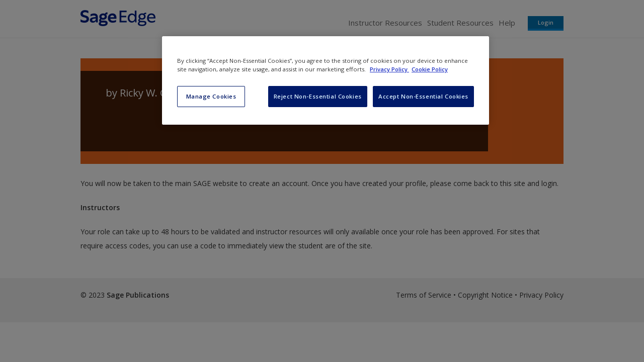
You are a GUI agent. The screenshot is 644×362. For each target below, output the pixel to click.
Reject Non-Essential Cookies (318, 96)
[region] (326, 80)
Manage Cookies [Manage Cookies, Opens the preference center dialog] (211, 96)
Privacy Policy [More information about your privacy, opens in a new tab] (389, 69)
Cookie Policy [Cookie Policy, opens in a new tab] (430, 69)
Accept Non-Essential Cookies (423, 96)
